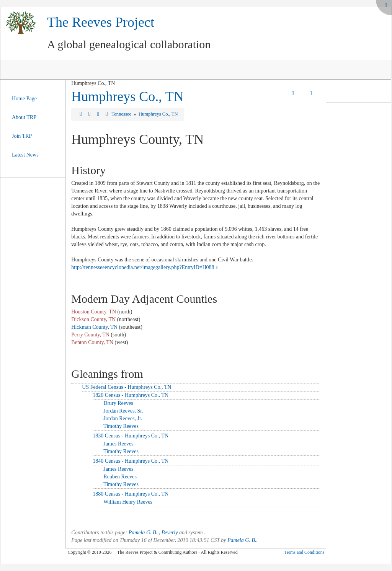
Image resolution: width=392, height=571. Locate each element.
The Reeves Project (101, 22)
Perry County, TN (90, 335)
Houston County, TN (94, 312)
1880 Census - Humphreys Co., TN (131, 494)
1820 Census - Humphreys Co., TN (131, 395)
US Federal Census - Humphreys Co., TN (127, 387)
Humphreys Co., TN (127, 96)
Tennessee (122, 114)
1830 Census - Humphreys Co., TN (131, 436)
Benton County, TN (92, 342)
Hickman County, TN (94, 327)
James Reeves (118, 444)
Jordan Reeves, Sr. (123, 411)
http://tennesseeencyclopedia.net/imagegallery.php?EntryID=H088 (145, 267)
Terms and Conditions (304, 552)
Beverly (170, 533)
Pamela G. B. (143, 533)
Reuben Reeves (120, 477)
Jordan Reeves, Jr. (123, 418)
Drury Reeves (118, 403)
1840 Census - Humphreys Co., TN (131, 461)
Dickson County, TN (93, 319)
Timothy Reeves (121, 426)
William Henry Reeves (128, 502)
